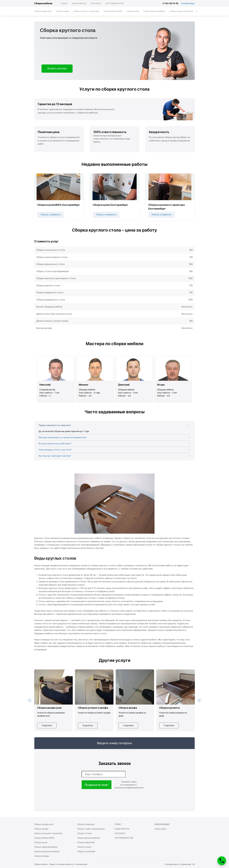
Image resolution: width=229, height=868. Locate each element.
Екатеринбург (188, 3)
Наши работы (79, 4)
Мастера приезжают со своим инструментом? (63, 437)
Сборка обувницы (86, 824)
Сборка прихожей (86, 842)
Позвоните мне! (97, 785)
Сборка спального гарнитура (86, 11)
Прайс (64, 4)
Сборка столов (84, 833)
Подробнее (47, 725)
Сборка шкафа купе (43, 11)
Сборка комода (42, 856)
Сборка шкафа (63, 11)
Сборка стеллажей (86, 851)
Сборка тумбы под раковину (91, 829)
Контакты (96, 4)
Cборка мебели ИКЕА (113, 11)
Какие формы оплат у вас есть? (55, 450)
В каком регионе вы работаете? (55, 444)
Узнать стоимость (51, 215)
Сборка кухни (133, 11)
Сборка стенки (84, 847)
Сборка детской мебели (89, 838)
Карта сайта (161, 829)
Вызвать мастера (57, 68)
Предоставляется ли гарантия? (55, 425)
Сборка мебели (43, 3)
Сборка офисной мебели (154, 11)
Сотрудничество (115, 4)
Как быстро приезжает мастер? (55, 456)
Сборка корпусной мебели (181, 11)
